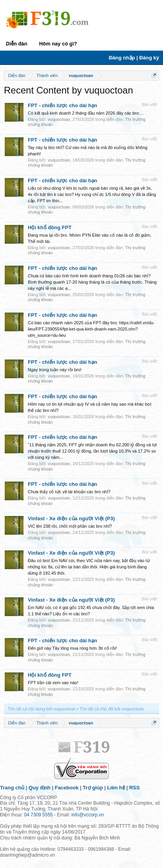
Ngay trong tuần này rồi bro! (55, 370)
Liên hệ (116, 788)
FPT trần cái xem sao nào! (53, 683)
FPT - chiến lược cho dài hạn (62, 105)
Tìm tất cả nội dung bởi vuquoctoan (42, 709)
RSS (135, 788)
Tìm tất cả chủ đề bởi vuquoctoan (112, 709)
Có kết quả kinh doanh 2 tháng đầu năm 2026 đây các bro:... (86, 113)
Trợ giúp (93, 788)
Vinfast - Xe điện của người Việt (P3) (71, 518)
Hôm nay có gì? (58, 44)
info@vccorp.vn (88, 815)
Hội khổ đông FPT (50, 227)
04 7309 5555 (38, 815)
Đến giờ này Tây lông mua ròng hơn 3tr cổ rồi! (72, 648)
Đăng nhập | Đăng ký (134, 58)
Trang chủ (12, 788)
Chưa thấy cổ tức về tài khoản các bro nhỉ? (69, 492)
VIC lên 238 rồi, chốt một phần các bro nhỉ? (70, 526)
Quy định (40, 788)
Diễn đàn (17, 44)
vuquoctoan (59, 119)
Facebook (67, 788)
